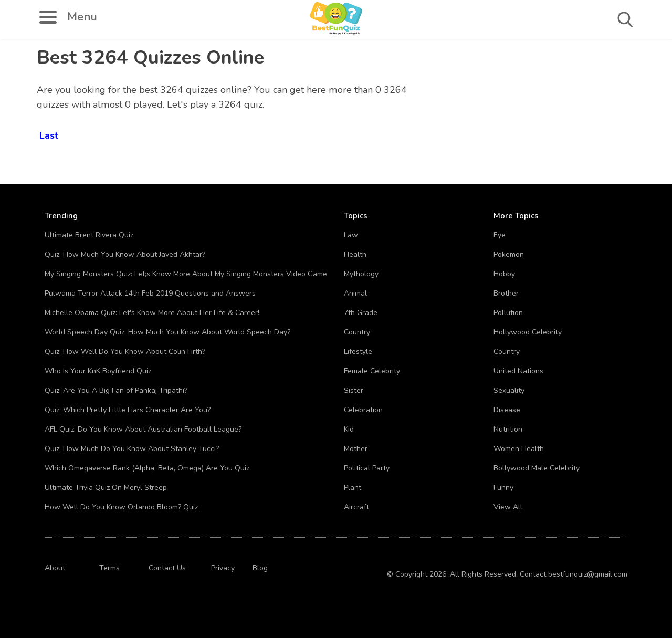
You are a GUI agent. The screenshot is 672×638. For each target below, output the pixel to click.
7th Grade (361, 313)
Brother (506, 293)
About (55, 568)
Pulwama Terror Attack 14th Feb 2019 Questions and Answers (150, 293)
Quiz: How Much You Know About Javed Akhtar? (125, 254)
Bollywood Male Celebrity (537, 468)
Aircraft (356, 507)
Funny (503, 488)
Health (355, 254)
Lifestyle (358, 352)
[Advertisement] (575, 116)
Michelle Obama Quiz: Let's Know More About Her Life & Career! (152, 313)
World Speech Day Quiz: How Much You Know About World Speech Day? (167, 332)
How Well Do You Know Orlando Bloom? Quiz (121, 507)
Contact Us (167, 568)
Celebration (363, 410)
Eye (500, 235)
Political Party (367, 468)
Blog (260, 568)
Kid (349, 429)
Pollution (508, 313)
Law (351, 235)
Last (49, 134)
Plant (353, 488)
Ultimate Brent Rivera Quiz (89, 235)
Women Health (519, 449)
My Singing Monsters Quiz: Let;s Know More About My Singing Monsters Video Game (186, 274)
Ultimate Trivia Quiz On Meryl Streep (106, 488)
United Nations (518, 371)
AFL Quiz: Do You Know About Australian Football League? (143, 429)
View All (508, 507)
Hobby (504, 274)
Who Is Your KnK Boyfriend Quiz (98, 371)
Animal (355, 293)
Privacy (223, 568)
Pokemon (509, 254)
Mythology (361, 274)
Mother (356, 449)
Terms (109, 568)
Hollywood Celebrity (528, 332)
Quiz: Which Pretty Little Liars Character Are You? (128, 410)
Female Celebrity (372, 371)
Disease (507, 410)
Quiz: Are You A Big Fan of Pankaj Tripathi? (116, 390)
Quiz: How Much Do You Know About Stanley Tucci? (132, 449)
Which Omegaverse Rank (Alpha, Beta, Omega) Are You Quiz (147, 468)
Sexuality (509, 390)
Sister (354, 390)
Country (357, 332)
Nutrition (508, 429)
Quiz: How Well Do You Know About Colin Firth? (125, 352)
